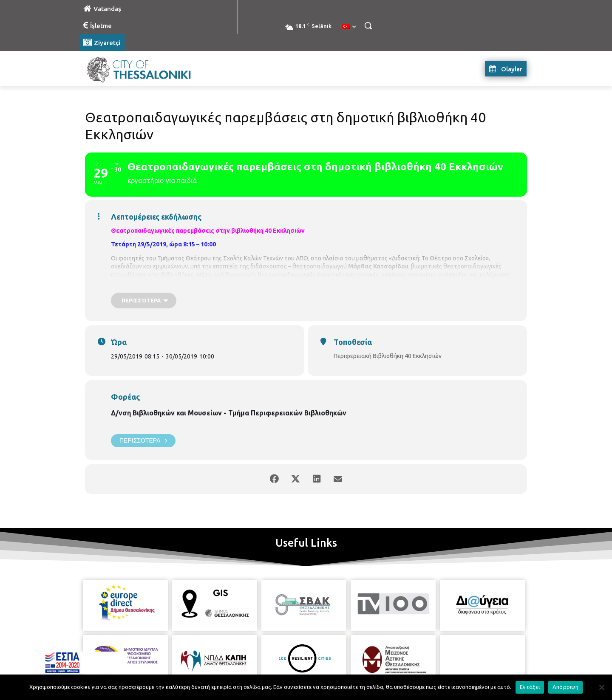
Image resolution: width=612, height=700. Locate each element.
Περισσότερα (143, 441)
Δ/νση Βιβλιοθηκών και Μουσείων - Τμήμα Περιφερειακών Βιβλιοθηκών (229, 413)
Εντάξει (530, 687)
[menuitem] (349, 27)
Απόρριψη (565, 687)
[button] (368, 25)
